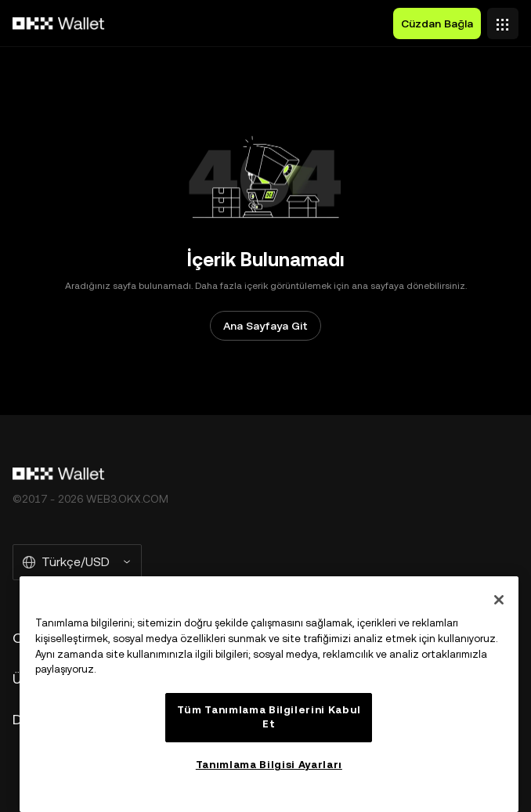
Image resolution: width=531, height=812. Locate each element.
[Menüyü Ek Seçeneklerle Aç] (503, 20)
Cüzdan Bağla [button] (437, 23)
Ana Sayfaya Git (265, 326)
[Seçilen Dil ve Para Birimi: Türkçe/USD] (77, 562)
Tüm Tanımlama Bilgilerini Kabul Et (269, 717)
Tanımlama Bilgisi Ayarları (269, 765)
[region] (269, 694)
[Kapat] (499, 600)
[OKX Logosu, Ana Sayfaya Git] (59, 23)
